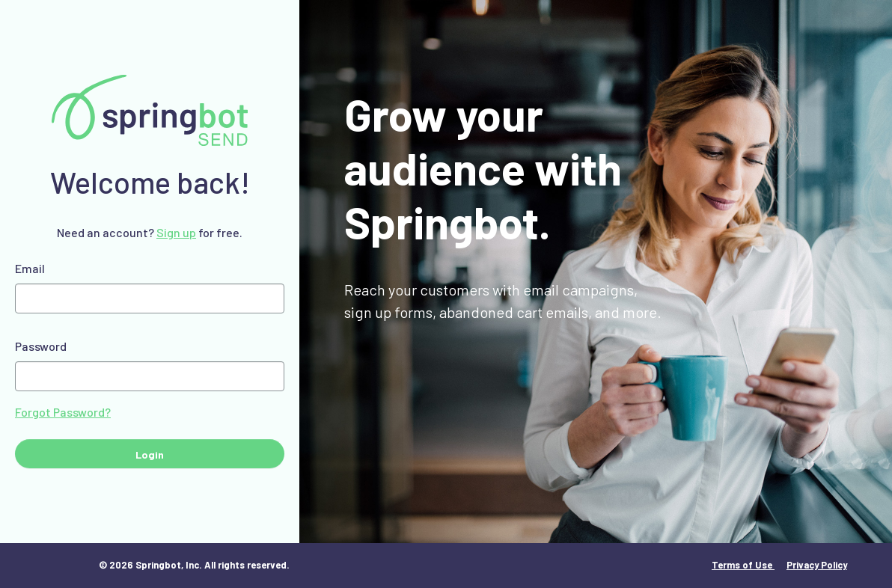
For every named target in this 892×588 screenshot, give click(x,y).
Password (41, 346)
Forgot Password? (63, 412)
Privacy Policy (817, 565)
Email (30, 268)
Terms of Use (743, 565)
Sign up (176, 232)
